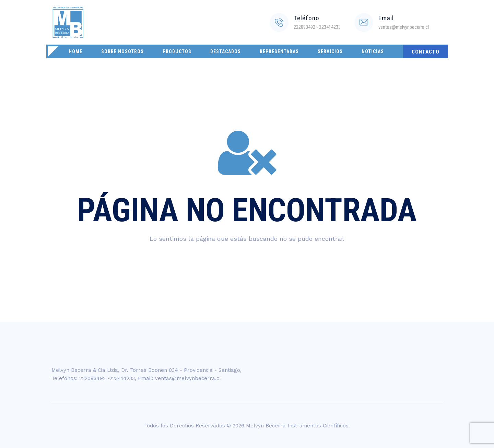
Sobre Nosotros (122, 51)
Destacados (226, 51)
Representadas (279, 51)
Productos (177, 51)
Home (75, 51)
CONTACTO (426, 52)
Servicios (330, 51)
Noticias (373, 51)
